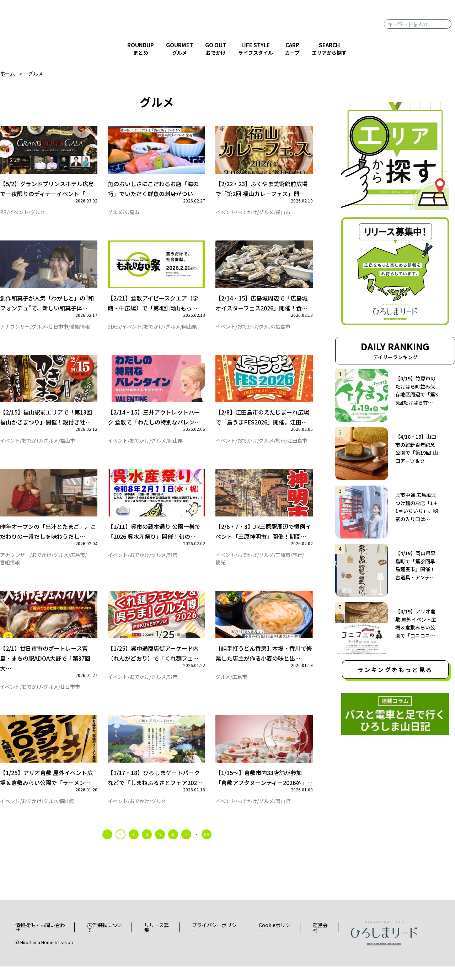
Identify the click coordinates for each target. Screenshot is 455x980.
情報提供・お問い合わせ (40, 941)
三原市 (283, 564)
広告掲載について (105, 941)
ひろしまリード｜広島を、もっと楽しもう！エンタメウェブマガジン (39, 33)
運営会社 (320, 941)
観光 (220, 571)
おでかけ (247, 214)
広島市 (132, 214)
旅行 (280, 447)
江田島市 (297, 447)
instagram (437, 39)
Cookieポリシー (275, 941)
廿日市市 (58, 331)
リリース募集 (157, 941)
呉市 (173, 564)
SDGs (114, 331)
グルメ (36, 74)
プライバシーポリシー (214, 941)
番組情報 (80, 331)
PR (3, 214)
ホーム (7, 74)
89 (207, 847)
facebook (397, 39)
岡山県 (189, 331)
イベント (18, 214)
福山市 (283, 214)
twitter (416, 39)
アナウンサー (15, 331)
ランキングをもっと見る (395, 670)
